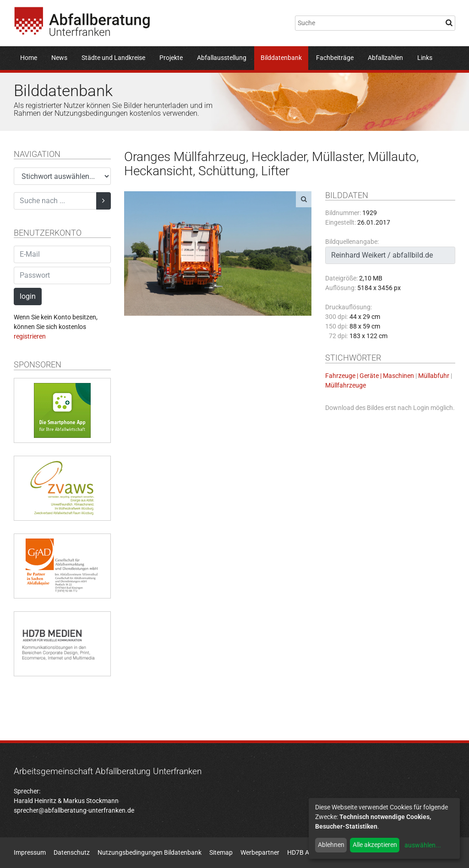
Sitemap (221, 852)
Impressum (30, 852)
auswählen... (423, 845)
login (28, 296)
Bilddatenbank (281, 58)
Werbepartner (260, 852)
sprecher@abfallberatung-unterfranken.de (74, 810)
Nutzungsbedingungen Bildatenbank (150, 852)
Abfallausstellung (222, 58)
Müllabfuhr (434, 376)
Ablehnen (331, 845)
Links (425, 58)
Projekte (171, 58)
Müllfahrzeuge (346, 385)
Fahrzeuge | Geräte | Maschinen (370, 376)
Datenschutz (72, 852)
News (59, 58)
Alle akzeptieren (375, 845)
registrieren (30, 336)
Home (29, 58)
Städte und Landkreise (113, 58)
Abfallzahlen (385, 58)
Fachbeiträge (335, 58)
